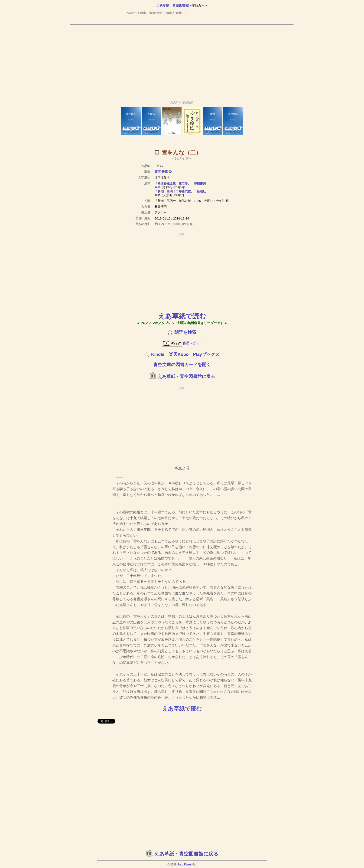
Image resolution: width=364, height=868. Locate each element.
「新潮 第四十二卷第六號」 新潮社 (180, 191)
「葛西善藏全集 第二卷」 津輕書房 (180, 183)
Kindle (158, 354)
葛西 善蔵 (161, 172)
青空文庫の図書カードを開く (182, 365)
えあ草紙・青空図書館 (172, 5)
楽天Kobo (179, 354)
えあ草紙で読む (182, 316)
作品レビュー (182, 343)
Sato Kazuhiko (187, 865)
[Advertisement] (182, 61)
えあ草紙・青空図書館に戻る (186, 376)
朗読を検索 (185, 332)
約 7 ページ (162, 224)
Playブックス (206, 354)
